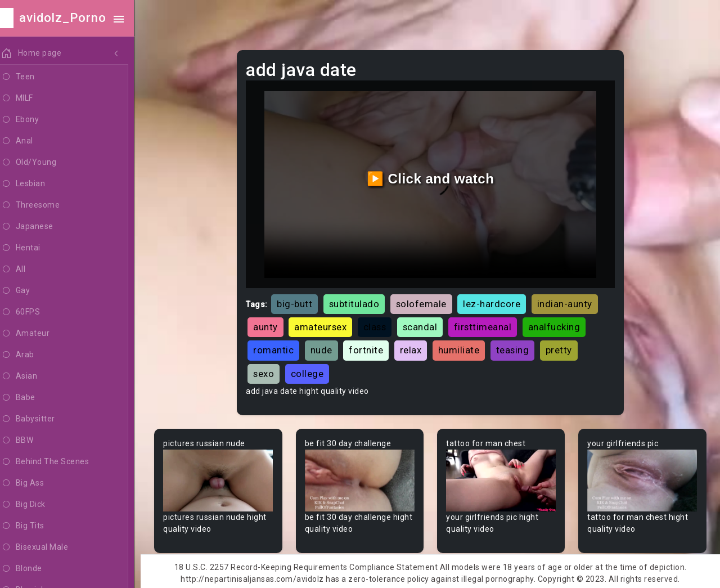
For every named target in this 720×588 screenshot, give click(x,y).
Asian (32, 376)
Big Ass (35, 483)
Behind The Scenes (58, 462)
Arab (30, 355)
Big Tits (35, 526)
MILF (30, 98)
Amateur (38, 334)
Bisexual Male (47, 547)
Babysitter (41, 419)
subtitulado (359, 302)
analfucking (559, 325)
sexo (269, 371)
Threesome (43, 205)
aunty (271, 325)
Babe (31, 398)
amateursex (325, 325)
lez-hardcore (497, 302)
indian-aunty (569, 302)
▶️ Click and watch (433, 178)
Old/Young (41, 163)
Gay (28, 291)
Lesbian (36, 184)
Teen (31, 77)
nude (326, 348)
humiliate (463, 348)
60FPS (33, 312)
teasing (517, 348)
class (379, 325)
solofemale (426, 302)
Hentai (33, 248)
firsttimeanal (487, 325)
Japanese (40, 227)
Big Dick (36, 505)
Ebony (33, 120)
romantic (278, 348)
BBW (30, 441)
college (312, 371)
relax (415, 348)
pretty (563, 348)
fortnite (371, 348)
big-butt (300, 302)
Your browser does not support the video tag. (223, 478)
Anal (30, 141)
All (26, 270)
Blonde (34, 569)
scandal (425, 325)
